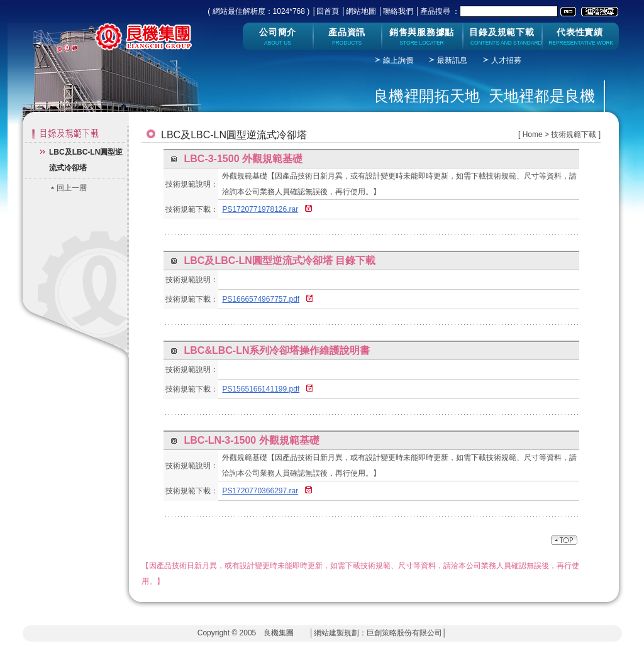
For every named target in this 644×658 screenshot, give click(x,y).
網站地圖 (361, 11)
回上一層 (72, 188)
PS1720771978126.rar (260, 209)
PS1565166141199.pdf (261, 389)
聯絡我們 (398, 11)
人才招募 (506, 60)
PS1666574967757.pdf (261, 299)
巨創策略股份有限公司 (404, 633)
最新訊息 (452, 60)
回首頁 (328, 11)
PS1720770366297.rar (260, 491)
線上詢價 (398, 60)
